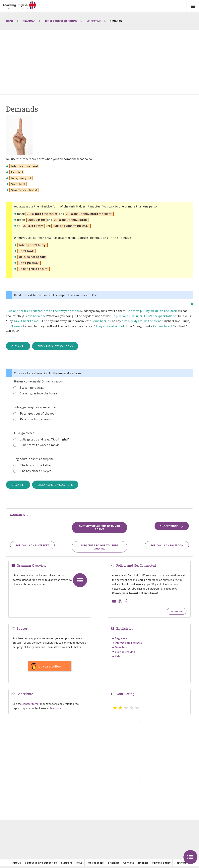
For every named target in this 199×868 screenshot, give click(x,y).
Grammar (29, 21)
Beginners (121, 638)
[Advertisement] (99, 62)
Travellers (121, 647)
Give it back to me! (27, 321)
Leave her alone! (36, 316)
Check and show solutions (55, 346)
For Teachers (95, 865)
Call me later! (162, 326)
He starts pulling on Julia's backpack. (152, 311)
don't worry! (14, 326)
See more (55, 710)
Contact (129, 865)
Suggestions (172, 526)
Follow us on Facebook (167, 545)
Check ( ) (18, 346)
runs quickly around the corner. (142, 321)
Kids (118, 656)
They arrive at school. (110, 326)
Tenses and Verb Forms (61, 21)
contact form (30, 706)
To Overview (177, 611)
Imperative (93, 21)
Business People (125, 652)
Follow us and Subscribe (41, 865)
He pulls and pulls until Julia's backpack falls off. (144, 316)
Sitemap (113, 865)
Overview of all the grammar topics (99, 528)
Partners (181, 865)
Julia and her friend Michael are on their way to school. (43, 311)
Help (79, 865)
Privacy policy (161, 865)
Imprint (143, 865)
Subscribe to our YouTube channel (99, 547)
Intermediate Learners (128, 643)
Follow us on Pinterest (32, 545)
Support (67, 865)
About (17, 865)
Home (10, 21)
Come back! (99, 321)
